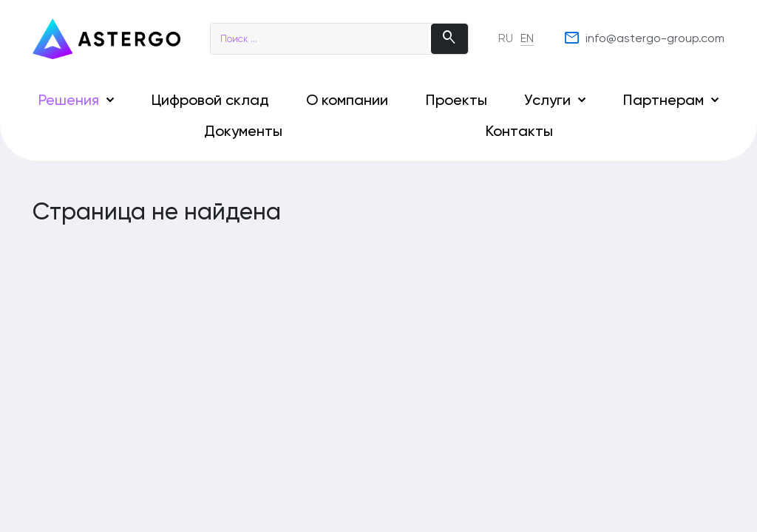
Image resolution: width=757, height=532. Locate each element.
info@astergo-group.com (644, 38)
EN (527, 38)
